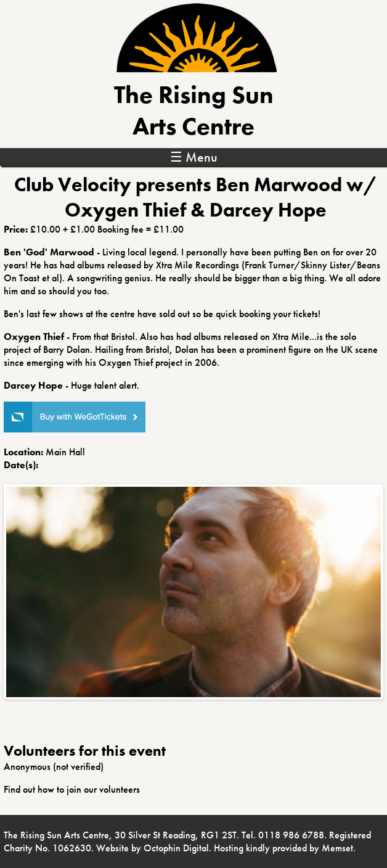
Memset (337, 848)
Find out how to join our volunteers (72, 789)
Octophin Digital (176, 848)
